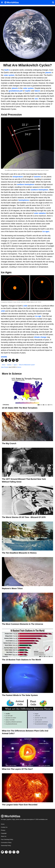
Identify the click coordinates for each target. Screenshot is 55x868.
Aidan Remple (5, 367)
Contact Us (4, 827)
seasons (37, 177)
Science (19, 367)
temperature (18, 177)
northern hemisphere (26, 184)
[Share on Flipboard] (2, 360)
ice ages (46, 231)
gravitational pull (16, 91)
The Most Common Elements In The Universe (23, 624)
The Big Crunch (9, 443)
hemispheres (24, 200)
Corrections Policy (6, 843)
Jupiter (28, 91)
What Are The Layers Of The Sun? (17, 769)
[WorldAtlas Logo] (12, 2)
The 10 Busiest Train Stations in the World (21, 660)
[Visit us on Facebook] (6, 852)
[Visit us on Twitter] (10, 852)
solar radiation (40, 213)
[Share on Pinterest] (13, 360)
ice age (38, 316)
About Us (4, 836)
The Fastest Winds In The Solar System (20, 695)
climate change (40, 337)
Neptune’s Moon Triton (12, 588)
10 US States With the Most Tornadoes (20, 408)
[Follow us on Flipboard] (2, 852)
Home (3, 824)
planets (48, 73)
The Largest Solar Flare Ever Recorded (20, 805)
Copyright (4, 833)
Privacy (3, 830)
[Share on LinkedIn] (17, 360)
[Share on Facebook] (6, 360)
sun (36, 99)
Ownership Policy (6, 846)
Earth (7, 70)
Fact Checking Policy (7, 839)
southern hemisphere (39, 190)
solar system (9, 75)
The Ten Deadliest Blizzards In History (19, 553)
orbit (25, 306)
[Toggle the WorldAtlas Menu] (2, 2)
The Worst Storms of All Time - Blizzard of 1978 (24, 517)
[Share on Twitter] (10, 360)
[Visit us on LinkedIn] (18, 852)
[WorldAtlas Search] (53, 2)
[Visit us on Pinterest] (14, 852)
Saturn (37, 91)
